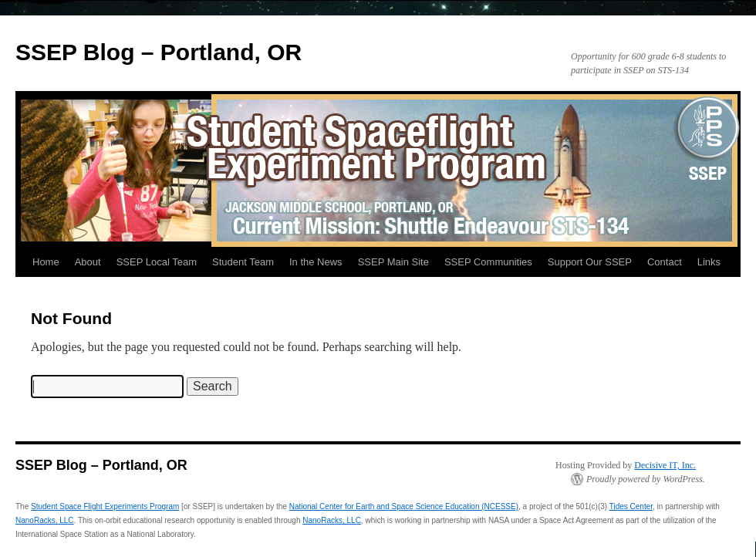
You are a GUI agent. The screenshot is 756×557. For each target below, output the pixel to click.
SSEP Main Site (393, 262)
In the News (316, 262)
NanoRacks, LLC (45, 520)
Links (709, 262)
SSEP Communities (488, 262)
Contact (665, 262)
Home (46, 262)
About (88, 262)
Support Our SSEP (590, 262)
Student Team (243, 262)
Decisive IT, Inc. (665, 465)
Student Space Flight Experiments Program (105, 506)
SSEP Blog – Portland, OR (159, 52)
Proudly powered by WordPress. (646, 479)
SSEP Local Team (157, 262)
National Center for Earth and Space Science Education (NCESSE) (404, 506)
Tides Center (631, 506)
